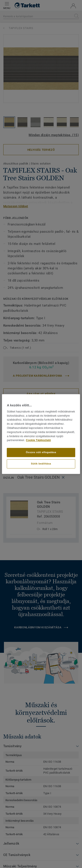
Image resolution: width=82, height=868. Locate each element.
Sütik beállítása (41, 464)
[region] (41, 434)
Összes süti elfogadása (41, 452)
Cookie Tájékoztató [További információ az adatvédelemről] (38, 440)
